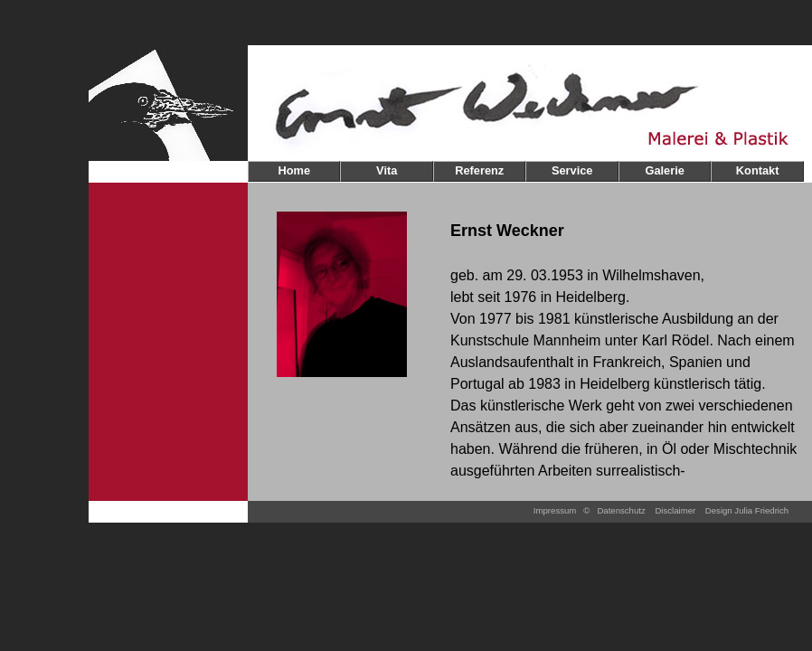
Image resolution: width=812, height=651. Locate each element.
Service (572, 170)
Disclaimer (675, 510)
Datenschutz (621, 510)
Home (294, 170)
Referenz (479, 170)
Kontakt (758, 170)
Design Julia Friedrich (747, 510)
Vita (387, 170)
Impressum (555, 510)
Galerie (664, 170)
